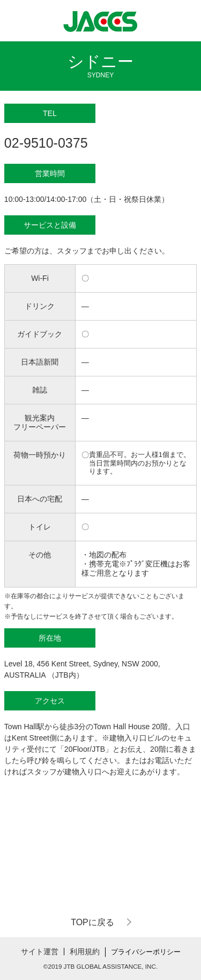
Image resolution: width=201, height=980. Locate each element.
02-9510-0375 (46, 143)
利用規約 (85, 952)
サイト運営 (40, 952)
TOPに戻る (92, 923)
